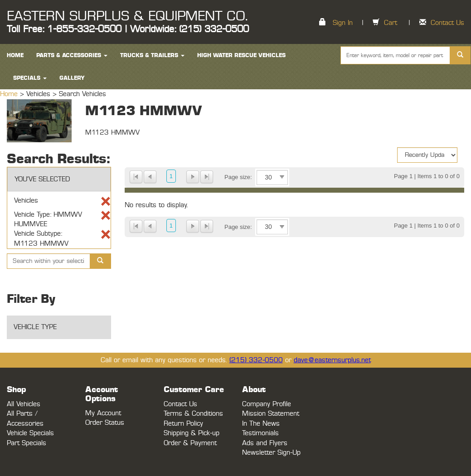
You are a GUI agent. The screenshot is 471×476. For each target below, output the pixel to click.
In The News (261, 424)
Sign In (343, 23)
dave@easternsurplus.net (332, 360)
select (282, 177)
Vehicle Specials (30, 433)
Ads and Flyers (265, 443)
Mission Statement (271, 414)
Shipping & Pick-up (192, 433)
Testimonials (260, 433)
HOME (15, 55)
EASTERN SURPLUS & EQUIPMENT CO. (127, 16)
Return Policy (183, 424)
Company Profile (267, 404)
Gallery (72, 78)
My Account (103, 413)
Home (10, 94)
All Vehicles (24, 404)
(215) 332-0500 (256, 360)
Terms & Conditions (193, 414)
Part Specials (27, 443)
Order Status (105, 423)
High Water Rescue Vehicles (241, 55)
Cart (391, 23)
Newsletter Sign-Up (271, 453)
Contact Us (447, 23)
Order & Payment (190, 443)
